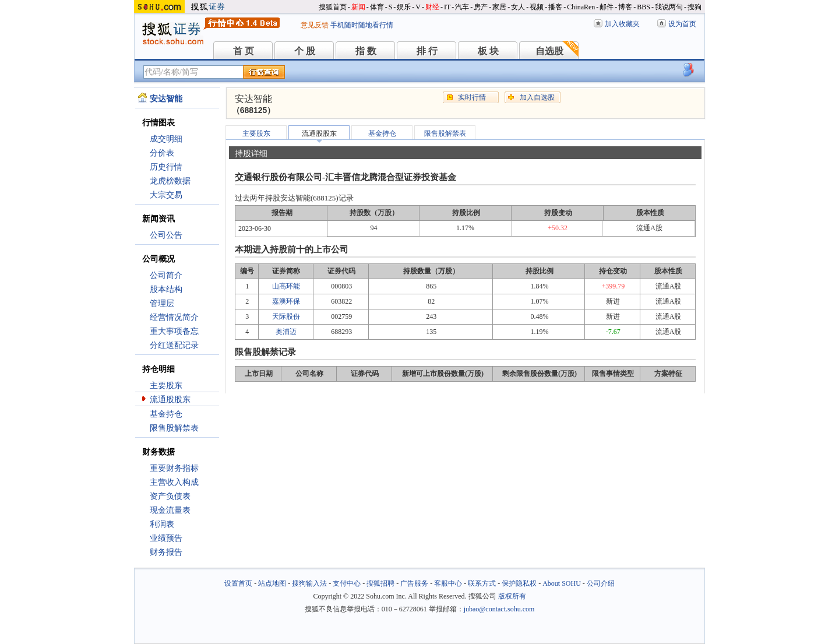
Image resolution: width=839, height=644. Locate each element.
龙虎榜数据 (170, 181)
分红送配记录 (174, 345)
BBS (644, 7)
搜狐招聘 (380, 583)
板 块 (488, 51)
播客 (555, 7)
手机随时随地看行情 (362, 25)
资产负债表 (170, 496)
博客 (625, 7)
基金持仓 (166, 414)
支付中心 (347, 583)
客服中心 (448, 583)
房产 (481, 7)
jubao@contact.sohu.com (499, 609)
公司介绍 (601, 583)
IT (447, 7)
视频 (537, 7)
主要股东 (166, 386)
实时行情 (472, 97)
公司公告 (166, 235)
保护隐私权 (519, 583)
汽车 (462, 7)
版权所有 (512, 596)
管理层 (162, 303)
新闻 (358, 7)
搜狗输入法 (309, 583)
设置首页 (238, 583)
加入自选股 (537, 97)
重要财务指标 (174, 468)
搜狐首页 (333, 7)
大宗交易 (166, 195)
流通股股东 (170, 400)
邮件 (607, 7)
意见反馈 (315, 25)
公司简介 (166, 275)
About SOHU (562, 583)
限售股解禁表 (174, 428)
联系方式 (482, 583)
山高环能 (286, 286)
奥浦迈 (286, 332)
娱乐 (404, 7)
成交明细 (166, 139)
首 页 (244, 51)
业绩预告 (166, 538)
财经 (432, 7)
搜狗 (695, 7)
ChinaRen (581, 7)
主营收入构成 (174, 482)
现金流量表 (170, 510)
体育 (377, 7)
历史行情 (166, 167)
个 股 (305, 51)
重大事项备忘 (174, 331)
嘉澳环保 (286, 301)
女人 (518, 7)
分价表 (162, 153)
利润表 (162, 524)
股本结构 (166, 289)
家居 (499, 7)
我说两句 (669, 7)
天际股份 (286, 316)
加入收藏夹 (622, 24)
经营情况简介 (174, 317)
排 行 (427, 51)
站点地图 (272, 583)
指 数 (366, 51)
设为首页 (682, 24)
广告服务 (414, 583)
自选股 (549, 51)
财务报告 (166, 552)
